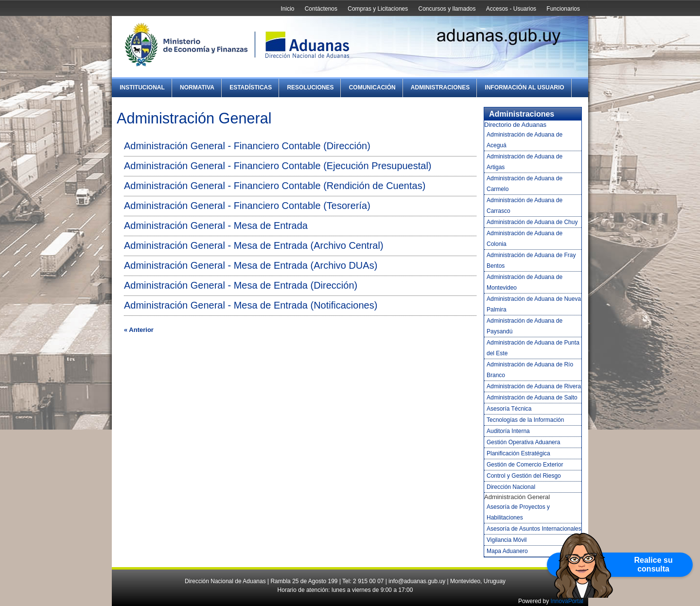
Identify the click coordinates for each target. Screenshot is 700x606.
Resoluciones (310, 87)
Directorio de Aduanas (515, 125)
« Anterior (139, 330)
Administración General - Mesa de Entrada (216, 225)
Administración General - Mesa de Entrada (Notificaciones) (251, 305)
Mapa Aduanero (507, 551)
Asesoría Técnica (509, 409)
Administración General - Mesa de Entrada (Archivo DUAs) (251, 265)
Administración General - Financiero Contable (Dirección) (247, 146)
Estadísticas (251, 87)
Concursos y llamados (447, 9)
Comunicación (372, 87)
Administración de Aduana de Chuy (532, 222)
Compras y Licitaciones (378, 9)
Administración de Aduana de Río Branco (530, 370)
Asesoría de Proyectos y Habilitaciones (518, 512)
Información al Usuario (524, 87)
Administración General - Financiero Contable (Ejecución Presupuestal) (278, 166)
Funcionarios (563, 9)
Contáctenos (321, 9)
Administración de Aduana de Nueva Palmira (534, 304)
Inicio (287, 9)
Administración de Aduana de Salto (532, 398)
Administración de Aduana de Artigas (525, 162)
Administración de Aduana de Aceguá (525, 140)
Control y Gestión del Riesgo (524, 476)
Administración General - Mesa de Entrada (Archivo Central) (254, 245)
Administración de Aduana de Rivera (534, 386)
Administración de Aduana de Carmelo (525, 184)
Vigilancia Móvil (507, 540)
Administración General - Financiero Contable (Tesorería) (247, 206)
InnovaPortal (567, 601)
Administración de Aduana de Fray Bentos (531, 260)
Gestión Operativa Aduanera (523, 442)
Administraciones (440, 87)
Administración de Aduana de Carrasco (525, 206)
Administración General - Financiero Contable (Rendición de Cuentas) (275, 186)
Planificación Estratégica (518, 453)
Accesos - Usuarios (511, 9)
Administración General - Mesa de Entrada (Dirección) (241, 285)
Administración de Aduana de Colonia (525, 239)
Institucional (142, 87)
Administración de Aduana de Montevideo (525, 282)
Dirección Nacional (511, 487)
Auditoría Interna (508, 431)
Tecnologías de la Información (525, 420)
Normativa (197, 87)
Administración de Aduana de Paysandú (525, 326)
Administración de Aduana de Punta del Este (533, 348)
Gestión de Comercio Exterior (525, 465)
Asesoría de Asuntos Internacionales (534, 529)
